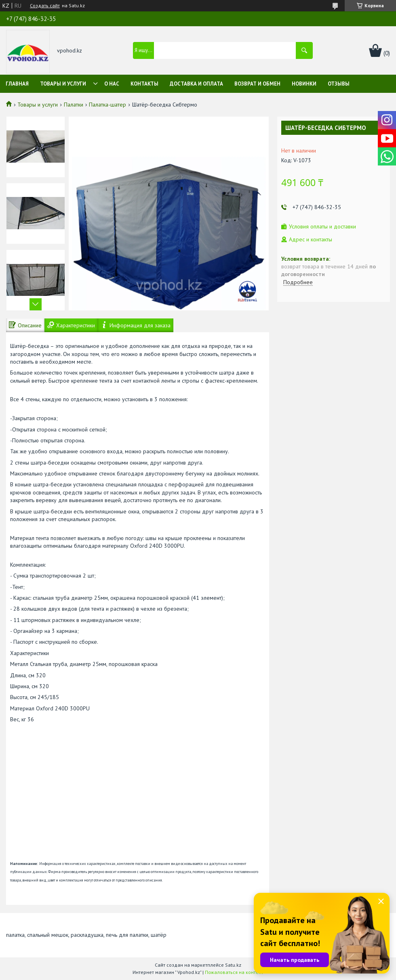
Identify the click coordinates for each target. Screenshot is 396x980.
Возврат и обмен (257, 84)
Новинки (304, 84)
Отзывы (339, 84)
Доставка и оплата (196, 84)
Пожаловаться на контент (234, 972)
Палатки (74, 105)
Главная (17, 84)
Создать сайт (45, 6)
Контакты (144, 84)
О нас (112, 84)
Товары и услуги (63, 84)
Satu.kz (233, 965)
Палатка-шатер (107, 105)
